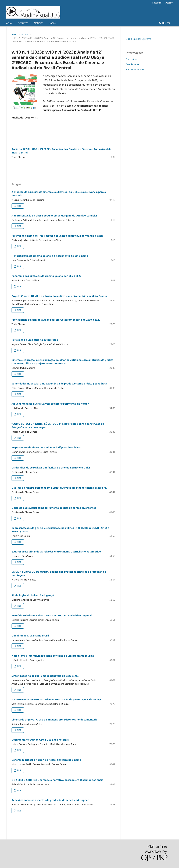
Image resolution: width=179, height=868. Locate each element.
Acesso (169, 3)
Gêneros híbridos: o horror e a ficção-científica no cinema (46, 760)
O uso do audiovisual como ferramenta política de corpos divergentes (54, 508)
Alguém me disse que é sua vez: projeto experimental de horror (50, 404)
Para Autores (132, 64)
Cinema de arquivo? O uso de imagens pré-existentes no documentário (55, 720)
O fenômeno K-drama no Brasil (30, 636)
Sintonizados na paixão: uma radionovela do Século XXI (45, 676)
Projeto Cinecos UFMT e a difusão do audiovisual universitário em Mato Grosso (59, 296)
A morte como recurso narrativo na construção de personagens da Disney (56, 699)
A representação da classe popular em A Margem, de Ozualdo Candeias (54, 216)
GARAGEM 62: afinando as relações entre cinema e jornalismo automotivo (56, 552)
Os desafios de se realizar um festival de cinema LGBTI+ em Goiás (51, 468)
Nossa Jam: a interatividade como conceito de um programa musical (53, 656)
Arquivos (23, 23)
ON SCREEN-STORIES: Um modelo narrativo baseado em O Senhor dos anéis (57, 780)
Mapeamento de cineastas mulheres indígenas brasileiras (46, 447)
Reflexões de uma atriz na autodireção (35, 340)
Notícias (39, 23)
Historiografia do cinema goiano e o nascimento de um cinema (50, 256)
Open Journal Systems (138, 39)
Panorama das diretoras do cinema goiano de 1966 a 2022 (46, 276)
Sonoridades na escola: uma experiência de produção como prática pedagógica (59, 384)
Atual (9, 23)
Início (14, 34)
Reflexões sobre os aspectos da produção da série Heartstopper (50, 800)
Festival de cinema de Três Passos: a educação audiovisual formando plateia (57, 236)
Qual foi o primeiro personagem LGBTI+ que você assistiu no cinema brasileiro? (59, 488)
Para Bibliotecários (135, 69)
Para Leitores (132, 59)
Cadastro (157, 3)
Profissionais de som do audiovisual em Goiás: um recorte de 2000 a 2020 (56, 320)
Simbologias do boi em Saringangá (33, 595)
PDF (19, 206)
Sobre (53, 23)
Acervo (25, 34)
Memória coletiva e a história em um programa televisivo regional (52, 615)
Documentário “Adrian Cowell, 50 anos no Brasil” (41, 740)
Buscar (165, 23)
